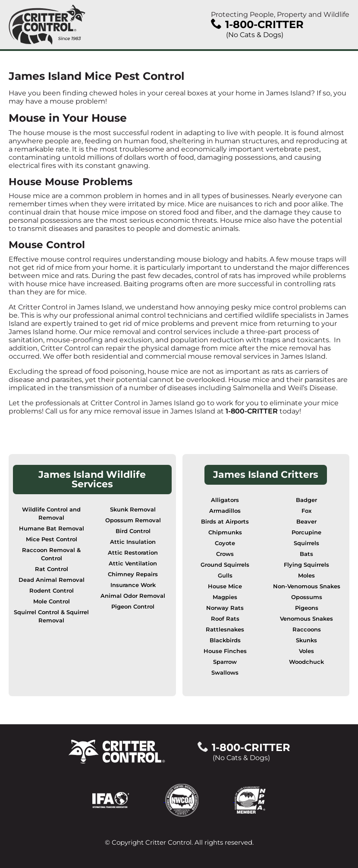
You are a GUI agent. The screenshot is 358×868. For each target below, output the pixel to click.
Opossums (307, 597)
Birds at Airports (225, 522)
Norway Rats (225, 608)
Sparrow (225, 662)
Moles (306, 576)
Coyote (225, 543)
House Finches (225, 651)
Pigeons (307, 608)
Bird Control (133, 531)
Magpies (225, 597)
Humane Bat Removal (52, 529)
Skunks (306, 640)
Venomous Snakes (306, 619)
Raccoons (307, 630)
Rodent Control (52, 591)
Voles (306, 651)
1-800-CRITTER (252, 411)
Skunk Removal (133, 510)
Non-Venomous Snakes (307, 586)
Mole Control (52, 601)
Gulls (225, 576)
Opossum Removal (133, 520)
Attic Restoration (133, 553)
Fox (306, 511)
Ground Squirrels (225, 565)
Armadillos (225, 511)
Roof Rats (225, 619)
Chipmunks (225, 532)
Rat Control (52, 569)
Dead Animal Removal (52, 580)
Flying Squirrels (306, 565)
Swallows (225, 673)
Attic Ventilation (133, 563)
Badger (306, 500)
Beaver (306, 522)
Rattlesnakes (225, 630)
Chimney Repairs (133, 574)
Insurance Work (133, 585)
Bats (306, 554)
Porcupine (306, 532)
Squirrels (306, 543)
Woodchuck (306, 662)
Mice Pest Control (52, 539)
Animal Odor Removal (133, 596)
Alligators (225, 500)
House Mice (225, 586)
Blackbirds (225, 640)
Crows (225, 554)
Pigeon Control (133, 607)
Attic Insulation (133, 542)
